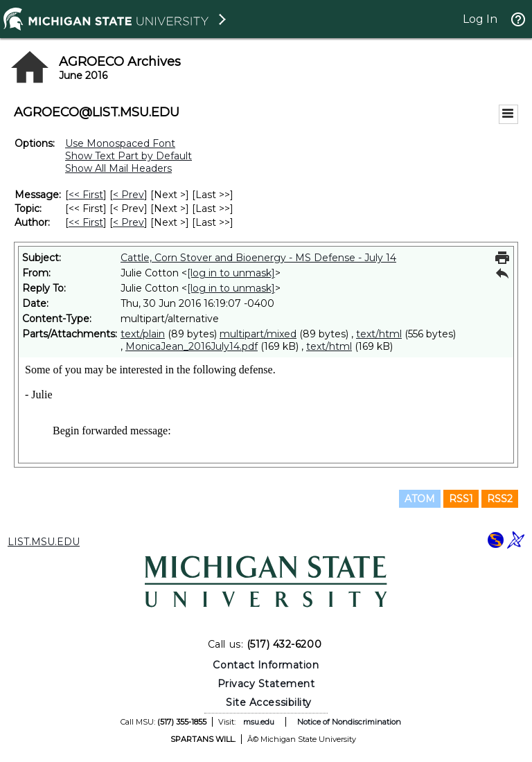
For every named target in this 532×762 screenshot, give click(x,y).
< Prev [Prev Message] (128, 195)
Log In (480, 19)
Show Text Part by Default (128, 156)
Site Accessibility (269, 702)
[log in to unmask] (231, 273)
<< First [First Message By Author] (86, 222)
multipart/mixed (258, 334)
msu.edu (259, 722)
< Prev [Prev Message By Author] (128, 222)
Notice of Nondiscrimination (349, 722)
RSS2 (500, 499)
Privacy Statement (266, 684)
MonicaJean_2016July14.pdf (192, 346)
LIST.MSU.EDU (44, 542)
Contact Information (266, 665)
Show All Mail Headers (118, 168)
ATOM (420, 499)
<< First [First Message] (86, 195)
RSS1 (461, 499)
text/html (379, 334)
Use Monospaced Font (120, 143)
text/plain (143, 334)
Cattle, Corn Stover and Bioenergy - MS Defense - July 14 (258, 258)
